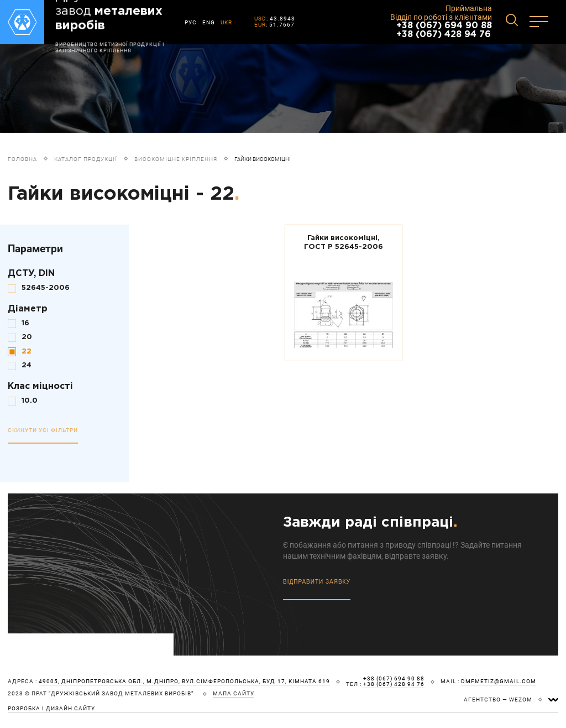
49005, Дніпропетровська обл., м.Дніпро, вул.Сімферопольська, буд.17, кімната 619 (184, 682)
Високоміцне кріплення (176, 159)
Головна (22, 159)
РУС (191, 22)
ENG (209, 22)
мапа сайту (234, 694)
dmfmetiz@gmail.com (499, 682)
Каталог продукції (86, 159)
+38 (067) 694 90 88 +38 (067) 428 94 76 (444, 30)
